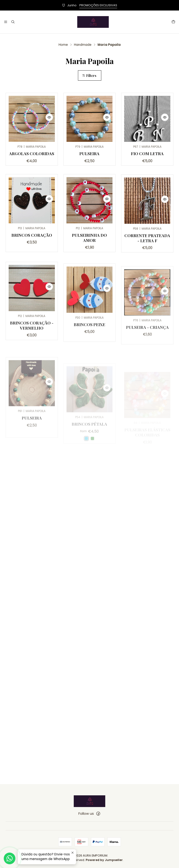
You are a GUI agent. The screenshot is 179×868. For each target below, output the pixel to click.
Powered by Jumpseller (104, 860)
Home (63, 45)
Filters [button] (89, 75)
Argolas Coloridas (32, 153)
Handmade (83, 45)
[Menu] (6, 22)
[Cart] (173, 22)
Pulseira (89, 153)
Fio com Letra (147, 153)
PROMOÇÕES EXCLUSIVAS (98, 5)
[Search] (13, 22)
